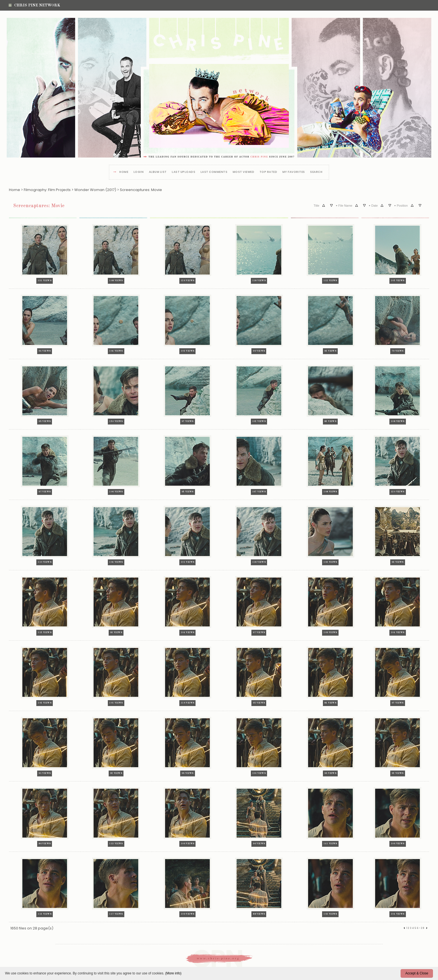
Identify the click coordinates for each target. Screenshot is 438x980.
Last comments (214, 172)
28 (423, 928)
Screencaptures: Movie (141, 190)
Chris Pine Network (34, 5)
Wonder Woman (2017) (95, 190)
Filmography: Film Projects (47, 190)
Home (124, 172)
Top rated (268, 172)
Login (139, 172)
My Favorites (294, 172)
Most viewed (244, 172)
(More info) (173, 973)
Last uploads (184, 172)
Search (316, 172)
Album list (158, 172)
